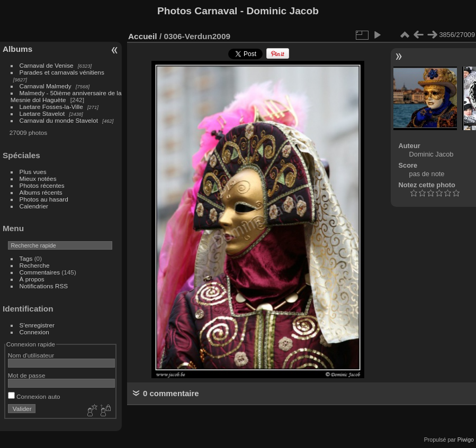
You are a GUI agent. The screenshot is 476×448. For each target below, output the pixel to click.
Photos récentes (42, 185)
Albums (17, 49)
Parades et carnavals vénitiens (62, 72)
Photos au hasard (44, 199)
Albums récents (41, 192)
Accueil (143, 36)
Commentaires (40, 272)
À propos (32, 279)
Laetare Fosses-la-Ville (51, 107)
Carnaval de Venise (47, 65)
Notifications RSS (44, 286)
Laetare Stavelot (42, 113)
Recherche (35, 265)
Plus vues (33, 172)
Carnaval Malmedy (46, 86)
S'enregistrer (37, 325)
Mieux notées (38, 179)
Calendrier (34, 206)
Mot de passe (27, 375)
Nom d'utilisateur (31, 355)
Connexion (34, 332)
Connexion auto (34, 396)
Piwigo (466, 440)
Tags (26, 258)
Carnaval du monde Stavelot (59, 120)
